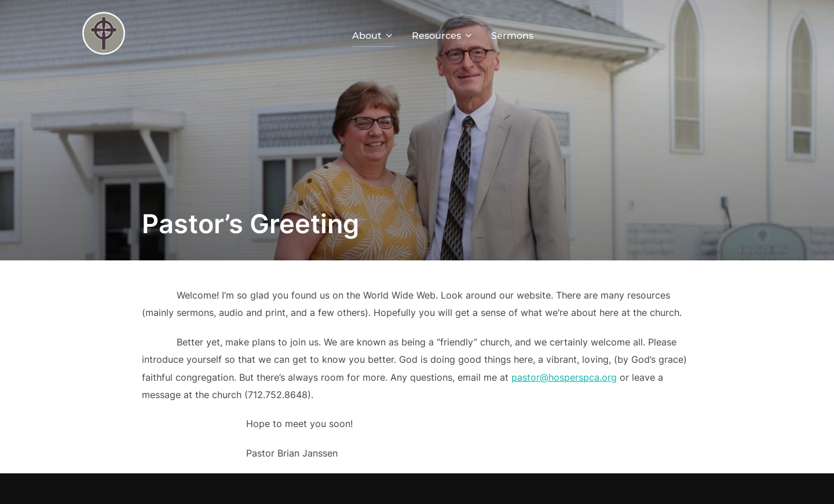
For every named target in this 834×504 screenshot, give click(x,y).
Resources (443, 36)
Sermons (512, 36)
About (373, 36)
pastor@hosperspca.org (564, 377)
